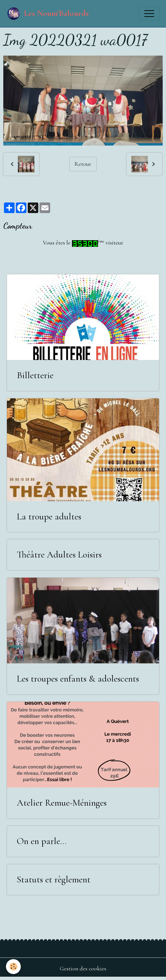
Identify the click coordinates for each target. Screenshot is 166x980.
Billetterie (35, 375)
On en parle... (42, 841)
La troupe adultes (49, 517)
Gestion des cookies (83, 969)
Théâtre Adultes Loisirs (59, 555)
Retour (83, 164)
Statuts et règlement (54, 880)
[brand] (48, 14)
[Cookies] (13, 967)
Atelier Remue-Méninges (62, 803)
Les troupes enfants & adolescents (78, 679)
